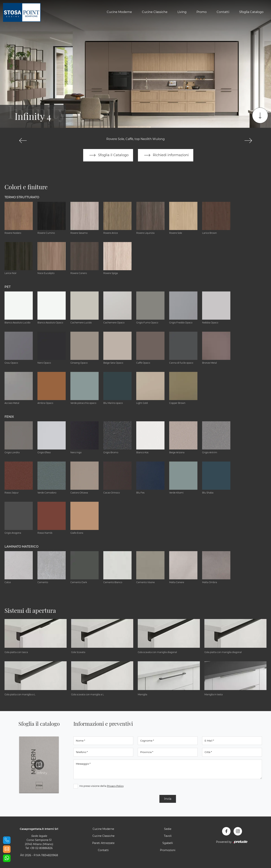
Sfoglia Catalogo (251, 12)
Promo (202, 12)
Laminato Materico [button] (21, 547)
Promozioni (168, 850)
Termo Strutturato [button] (22, 197)
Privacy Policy (115, 786)
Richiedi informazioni (166, 155)
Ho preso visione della (102, 786)
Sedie (168, 829)
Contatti (223, 12)
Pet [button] (8, 287)
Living (182, 12)
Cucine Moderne (119, 12)
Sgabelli (168, 843)
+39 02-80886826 (41, 848)
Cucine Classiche (155, 12)
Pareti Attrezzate (103, 843)
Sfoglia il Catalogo (108, 155)
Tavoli (168, 836)
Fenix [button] (9, 417)
